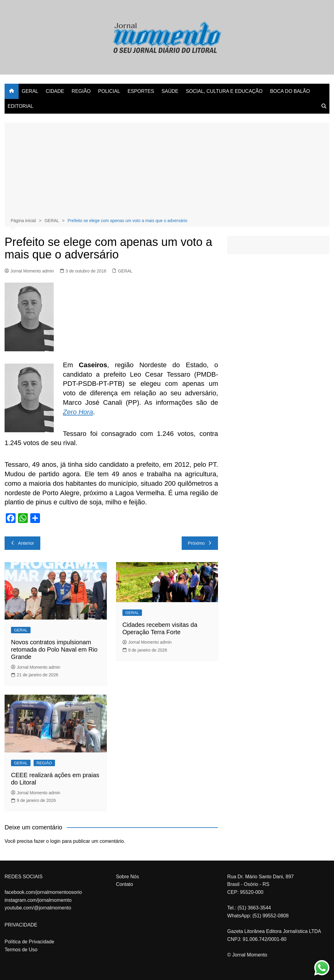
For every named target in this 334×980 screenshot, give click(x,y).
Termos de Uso (21, 950)
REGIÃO (81, 91)
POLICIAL (109, 91)
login (55, 841)
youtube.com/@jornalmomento (38, 908)
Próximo (200, 543)
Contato (125, 884)
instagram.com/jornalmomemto (38, 900)
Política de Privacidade (29, 942)
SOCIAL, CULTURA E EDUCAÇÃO (224, 91)
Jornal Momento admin (29, 271)
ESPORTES (141, 91)
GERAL (30, 91)
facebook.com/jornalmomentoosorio (43, 892)
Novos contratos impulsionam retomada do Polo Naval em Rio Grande (54, 649)
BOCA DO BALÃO (290, 91)
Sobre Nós (128, 877)
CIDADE (55, 91)
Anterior (22, 543)
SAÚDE (170, 91)
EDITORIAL (20, 106)
